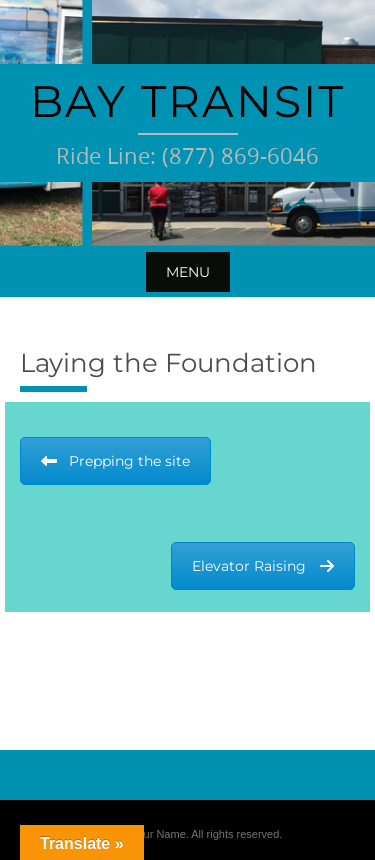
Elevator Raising (263, 566)
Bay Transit (187, 101)
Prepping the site (115, 461)
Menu (188, 272)
